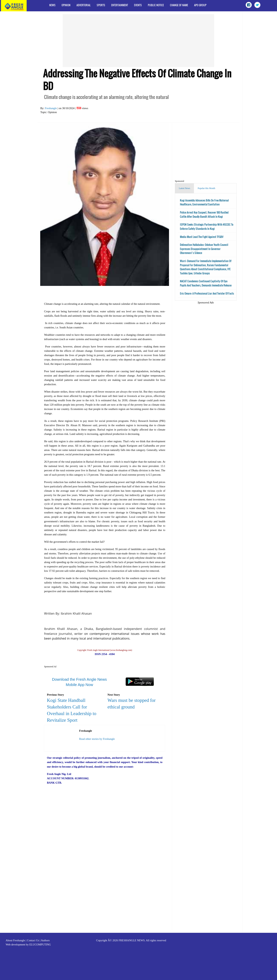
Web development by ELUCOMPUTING (28, 945)
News (52, 5)
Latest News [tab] (184, 188)
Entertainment (120, 5)
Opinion (66, 5)
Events (138, 5)
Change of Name (179, 5)
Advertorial (84, 5)
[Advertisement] (138, 41)
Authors (45, 940)
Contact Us (33, 940)
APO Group (200, 5)
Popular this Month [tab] (206, 188)
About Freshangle (15, 940)
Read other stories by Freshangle (97, 739)
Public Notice (156, 5)
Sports (101, 5)
